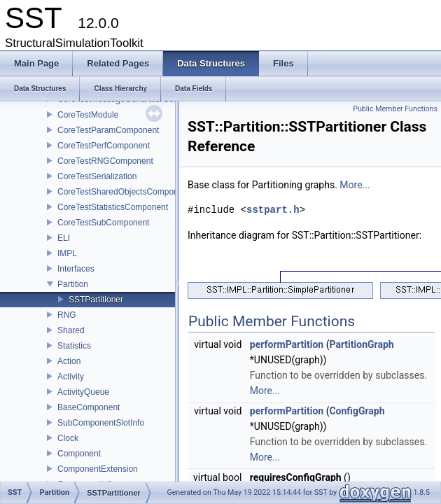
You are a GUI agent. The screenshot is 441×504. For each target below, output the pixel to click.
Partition (73, 284)
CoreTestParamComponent (108, 130)
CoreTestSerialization (97, 176)
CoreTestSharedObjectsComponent (124, 192)
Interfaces (76, 269)
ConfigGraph (357, 411)
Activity (71, 377)
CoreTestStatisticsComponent (113, 207)
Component (79, 454)
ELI (64, 238)
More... (355, 185)
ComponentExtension (98, 469)
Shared (71, 330)
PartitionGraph (361, 344)
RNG (67, 315)
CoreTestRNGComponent (105, 161)
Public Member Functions (395, 109)
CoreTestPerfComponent (104, 146)
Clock (68, 438)
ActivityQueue (83, 392)
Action (69, 361)
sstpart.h (273, 210)
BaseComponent (89, 407)
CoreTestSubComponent (103, 223)
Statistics (74, 346)
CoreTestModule (88, 115)
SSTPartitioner (96, 300)
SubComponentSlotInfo (101, 423)
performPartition (287, 344)
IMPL (67, 253)
